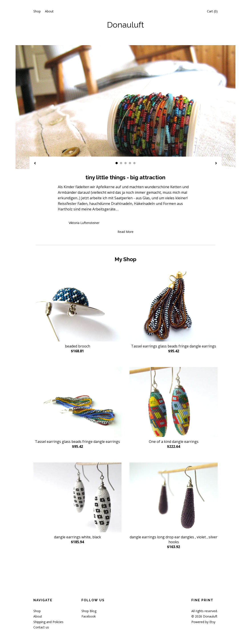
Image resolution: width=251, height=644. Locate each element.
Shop (37, 11)
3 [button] (125, 163)
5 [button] (134, 163)
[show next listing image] (216, 164)
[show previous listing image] (35, 164)
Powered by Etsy (203, 622)
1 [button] (117, 163)
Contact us (41, 627)
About (49, 11)
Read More (125, 232)
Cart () (212, 11)
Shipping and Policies (48, 622)
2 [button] (121, 163)
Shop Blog (89, 611)
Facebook (89, 616)
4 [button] (130, 163)
